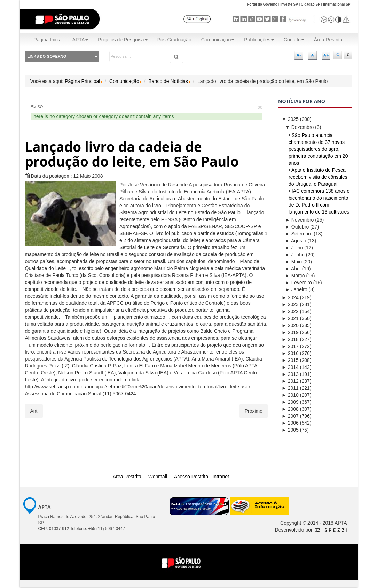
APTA (80, 40)
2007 (290, 416)
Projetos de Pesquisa (123, 40)
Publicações (259, 40)
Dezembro (299, 127)
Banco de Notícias (168, 81)
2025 (290, 119)
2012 (290, 381)
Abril (293, 269)
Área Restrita (328, 40)
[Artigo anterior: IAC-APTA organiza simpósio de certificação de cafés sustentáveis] (34, 411)
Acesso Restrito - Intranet (202, 477)
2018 (290, 339)
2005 (290, 430)
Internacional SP (337, 4)
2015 (290, 360)
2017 (290, 346)
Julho (294, 248)
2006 (290, 423)
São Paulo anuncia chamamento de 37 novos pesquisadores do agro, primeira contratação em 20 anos (318, 149)
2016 (290, 353)
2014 (290, 367)
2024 (290, 297)
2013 (290, 374)
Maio (293, 262)
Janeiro (296, 289)
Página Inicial (48, 40)
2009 (290, 402)
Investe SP (289, 4)
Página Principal (82, 81)
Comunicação (218, 40)
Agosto (296, 241)
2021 (290, 318)
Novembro (299, 220)
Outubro (297, 227)
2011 (290, 388)
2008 (290, 409)
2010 (290, 395)
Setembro (299, 234)
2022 (290, 311)
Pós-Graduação (174, 40)
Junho (295, 255)
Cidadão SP (311, 4)
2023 (290, 304)
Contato (294, 40)
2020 (290, 325)
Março (295, 276)
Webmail (158, 477)
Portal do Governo (262, 4)
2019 (290, 332)
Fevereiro (299, 283)
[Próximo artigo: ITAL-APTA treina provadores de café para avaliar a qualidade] (254, 411)
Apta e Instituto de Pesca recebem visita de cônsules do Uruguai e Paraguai (318, 177)
